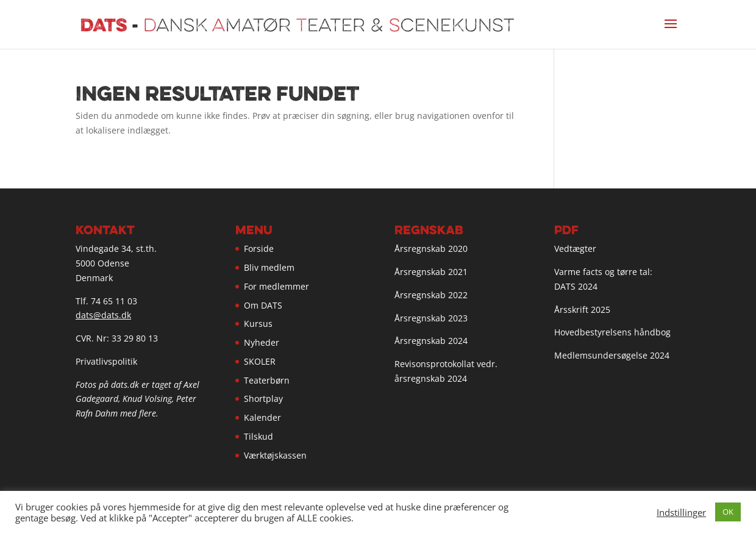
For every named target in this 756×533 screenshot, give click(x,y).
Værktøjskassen (275, 455)
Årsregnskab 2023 (431, 318)
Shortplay (263, 399)
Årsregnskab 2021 (431, 272)
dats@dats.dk (103, 315)
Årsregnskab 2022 (431, 295)
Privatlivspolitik (106, 361)
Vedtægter (575, 249)
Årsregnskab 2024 (431, 341)
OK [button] (728, 512)
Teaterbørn (267, 380)
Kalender (262, 417)
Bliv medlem (269, 267)
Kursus (258, 324)
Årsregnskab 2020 (431, 249)
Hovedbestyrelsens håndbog (612, 332)
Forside (259, 249)
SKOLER (260, 361)
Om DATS (263, 305)
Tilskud (259, 436)
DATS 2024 (576, 286)
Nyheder (262, 342)
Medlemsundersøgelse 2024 (612, 355)
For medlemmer (276, 286)
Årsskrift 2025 (582, 309)
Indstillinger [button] (681, 512)
